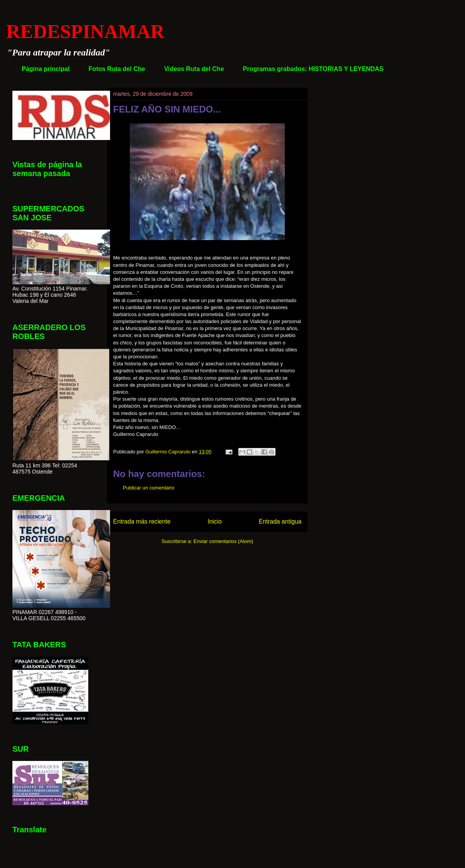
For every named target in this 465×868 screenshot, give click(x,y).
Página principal (46, 69)
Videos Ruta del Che (194, 69)
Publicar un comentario (149, 488)
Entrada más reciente (142, 521)
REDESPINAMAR (85, 31)
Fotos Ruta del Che (117, 69)
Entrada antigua (280, 521)
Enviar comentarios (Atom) (223, 541)
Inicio (215, 521)
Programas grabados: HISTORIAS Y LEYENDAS (313, 69)
